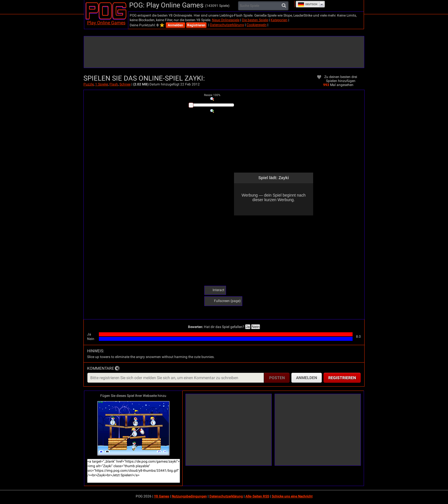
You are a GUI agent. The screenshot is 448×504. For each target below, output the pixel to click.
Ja (248, 327)
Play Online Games (106, 23)
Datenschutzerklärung (227, 25)
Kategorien (279, 20)
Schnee (125, 84)
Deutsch (307, 4)
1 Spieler (102, 84)
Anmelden (175, 25)
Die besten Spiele (255, 20)
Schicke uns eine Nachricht (292, 496)
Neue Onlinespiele (226, 20)
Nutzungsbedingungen (189, 496)
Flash (114, 84)
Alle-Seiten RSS (257, 496)
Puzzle (89, 84)
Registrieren (196, 25)
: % (212, 95)
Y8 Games (162, 496)
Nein (256, 327)
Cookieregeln (257, 25)
